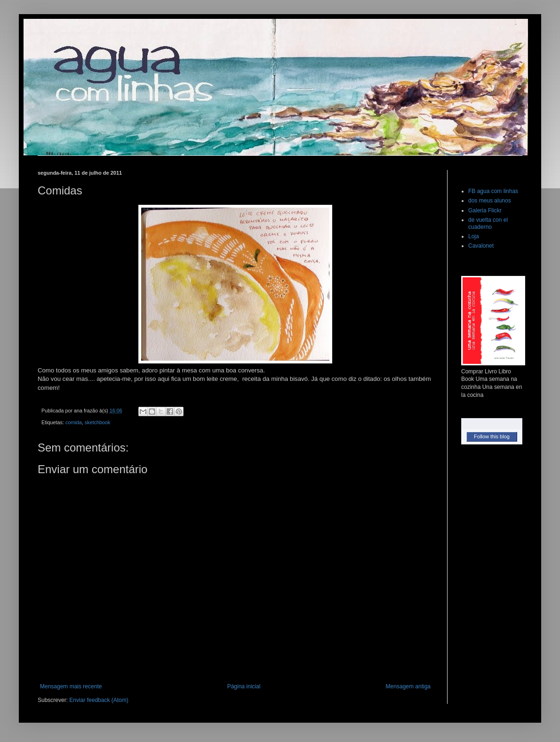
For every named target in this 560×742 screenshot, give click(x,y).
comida (74, 422)
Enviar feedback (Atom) (99, 700)
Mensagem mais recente (71, 686)
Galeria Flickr (485, 210)
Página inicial (244, 686)
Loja (474, 236)
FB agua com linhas (493, 191)
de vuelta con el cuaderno (488, 223)
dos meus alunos (490, 201)
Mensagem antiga (408, 686)
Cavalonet (481, 246)
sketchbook (98, 422)
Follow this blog (492, 436)
